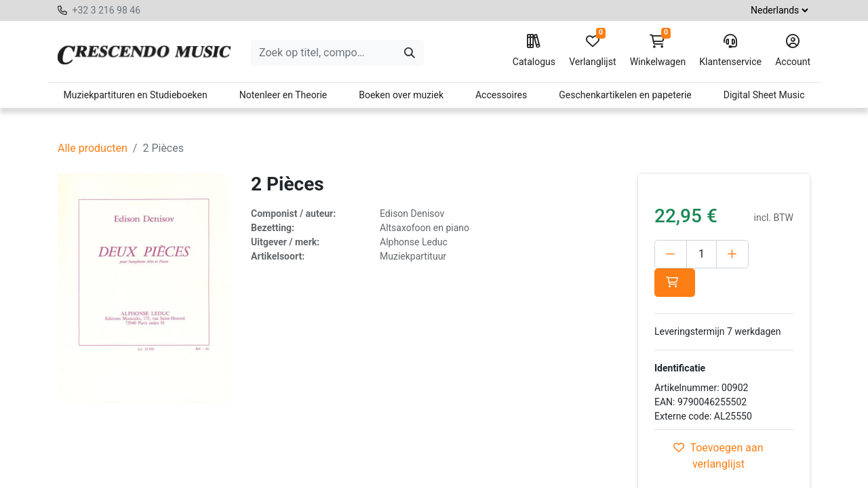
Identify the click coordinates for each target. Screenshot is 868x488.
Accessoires (501, 95)
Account (793, 51)
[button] (675, 283)
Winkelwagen (658, 51)
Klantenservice (730, 51)
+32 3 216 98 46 (106, 10)
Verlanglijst (592, 51)
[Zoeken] (410, 53)
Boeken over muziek (401, 95)
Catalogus (534, 51)
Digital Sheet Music (764, 95)
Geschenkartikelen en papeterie (625, 95)
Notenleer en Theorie (283, 95)
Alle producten (93, 148)
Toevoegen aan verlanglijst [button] (718, 456)
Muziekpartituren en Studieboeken (135, 95)
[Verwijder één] (671, 254)
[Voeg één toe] (732, 254)
